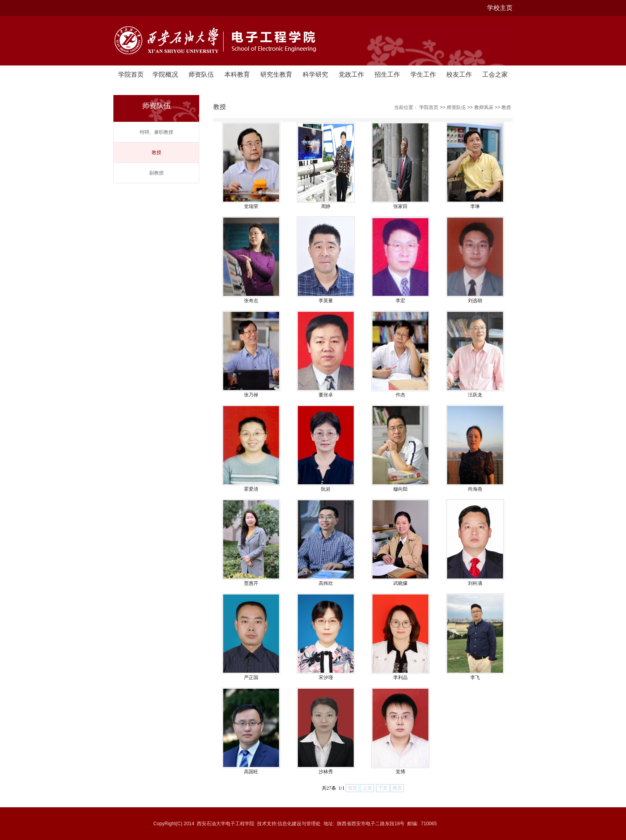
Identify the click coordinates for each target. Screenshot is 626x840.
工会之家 (495, 74)
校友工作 (459, 74)
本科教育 (237, 74)
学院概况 (165, 74)
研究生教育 (276, 74)
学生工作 (423, 74)
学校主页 (500, 8)
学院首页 (131, 74)
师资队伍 (201, 74)
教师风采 (484, 107)
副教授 (156, 173)
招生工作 (387, 74)
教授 (156, 153)
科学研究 (315, 74)
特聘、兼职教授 (156, 132)
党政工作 (351, 74)
